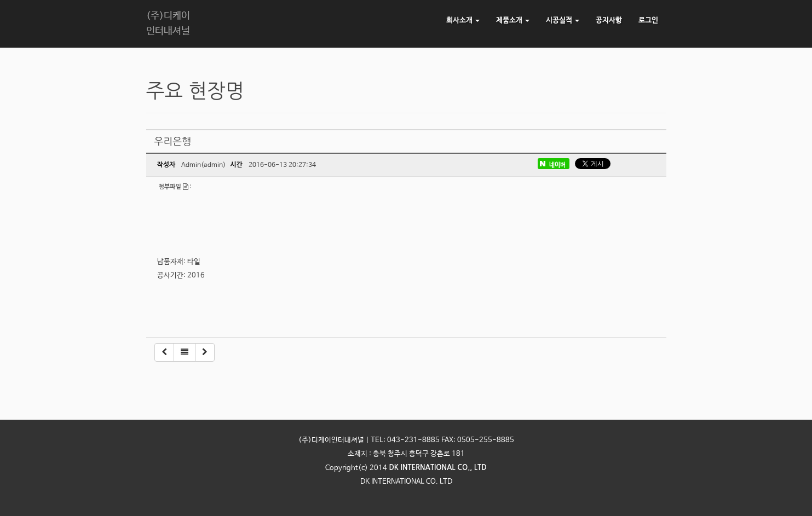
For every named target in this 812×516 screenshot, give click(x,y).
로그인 (648, 21)
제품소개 (513, 21)
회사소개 (463, 21)
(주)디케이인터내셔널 (168, 24)
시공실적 (563, 21)
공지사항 (609, 21)
